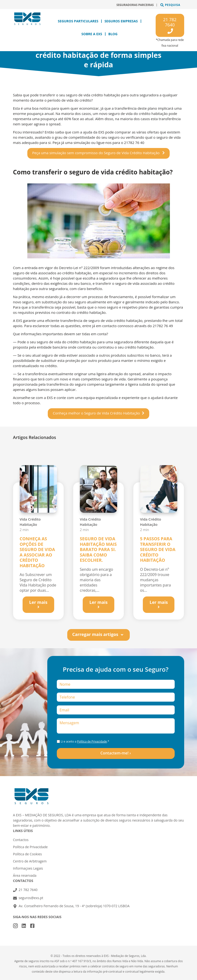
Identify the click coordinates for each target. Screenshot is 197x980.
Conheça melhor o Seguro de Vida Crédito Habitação (96, 413)
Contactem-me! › (116, 753)
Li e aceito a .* (85, 741)
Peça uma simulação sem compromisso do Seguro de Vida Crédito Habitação (96, 153)
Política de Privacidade (92, 741)
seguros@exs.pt (31, 898)
